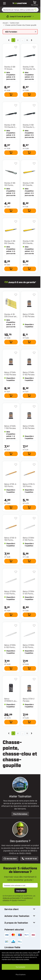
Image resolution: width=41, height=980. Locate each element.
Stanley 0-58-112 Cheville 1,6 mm (29, 69)
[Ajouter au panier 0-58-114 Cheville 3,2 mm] (29, 153)
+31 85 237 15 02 (29, 859)
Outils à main (15, 23)
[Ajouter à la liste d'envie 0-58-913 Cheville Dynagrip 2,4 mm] (34, 222)
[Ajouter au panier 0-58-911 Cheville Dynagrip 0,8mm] (29, 211)
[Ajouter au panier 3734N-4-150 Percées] (11, 396)
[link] (9, 40)
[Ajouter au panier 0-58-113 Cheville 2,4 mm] (11, 153)
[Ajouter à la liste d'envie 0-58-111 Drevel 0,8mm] (16, 47)
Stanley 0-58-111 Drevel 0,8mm (10, 69)
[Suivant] (32, 40)
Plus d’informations (20, 814)
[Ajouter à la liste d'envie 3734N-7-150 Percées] (16, 406)
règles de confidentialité (11, 898)
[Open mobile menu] (4, 3)
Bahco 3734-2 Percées (29, 700)
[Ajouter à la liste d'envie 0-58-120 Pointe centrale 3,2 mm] (16, 163)
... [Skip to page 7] (22, 40)
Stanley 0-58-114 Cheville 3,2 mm (29, 127)
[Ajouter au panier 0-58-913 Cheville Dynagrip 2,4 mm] (29, 269)
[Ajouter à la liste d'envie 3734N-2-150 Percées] (34, 295)
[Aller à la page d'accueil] (20, 3)
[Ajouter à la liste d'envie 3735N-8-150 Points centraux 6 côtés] (34, 626)
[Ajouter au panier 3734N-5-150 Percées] (29, 396)
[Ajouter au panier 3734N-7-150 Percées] (11, 454)
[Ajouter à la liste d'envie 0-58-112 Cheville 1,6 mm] (34, 47)
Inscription (21, 891)
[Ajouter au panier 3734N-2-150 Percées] (29, 342)
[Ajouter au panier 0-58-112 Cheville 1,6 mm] (29, 95)
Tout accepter (20, 967)
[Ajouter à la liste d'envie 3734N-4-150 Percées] (16, 353)
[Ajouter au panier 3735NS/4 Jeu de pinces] (11, 722)
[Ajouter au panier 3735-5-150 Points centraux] (11, 561)
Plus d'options (21, 974)
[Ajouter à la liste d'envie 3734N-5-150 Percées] (34, 353)
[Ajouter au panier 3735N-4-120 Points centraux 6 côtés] (11, 615)
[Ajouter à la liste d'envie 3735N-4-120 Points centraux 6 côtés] (16, 572)
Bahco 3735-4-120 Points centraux (11, 486)
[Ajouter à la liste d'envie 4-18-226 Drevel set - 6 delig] (16, 295)
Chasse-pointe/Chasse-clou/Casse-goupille (21, 25)
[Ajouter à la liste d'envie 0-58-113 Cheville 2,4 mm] (16, 105)
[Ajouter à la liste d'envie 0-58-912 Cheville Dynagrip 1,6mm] (16, 222)
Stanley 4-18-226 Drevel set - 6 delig (11, 316)
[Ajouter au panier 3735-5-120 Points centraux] (29, 507)
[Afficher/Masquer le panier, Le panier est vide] (35, 3)
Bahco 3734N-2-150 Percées (29, 315)
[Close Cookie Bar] (39, 952)
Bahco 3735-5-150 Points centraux (11, 540)
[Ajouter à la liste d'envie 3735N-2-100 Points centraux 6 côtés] (34, 518)
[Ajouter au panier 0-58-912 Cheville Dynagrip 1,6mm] (11, 269)
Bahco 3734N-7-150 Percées (10, 427)
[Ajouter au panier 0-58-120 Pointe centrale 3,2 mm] (11, 211)
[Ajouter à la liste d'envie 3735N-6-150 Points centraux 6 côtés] (16, 626)
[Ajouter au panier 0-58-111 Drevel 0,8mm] (11, 95)
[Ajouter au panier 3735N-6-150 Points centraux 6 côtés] (11, 668)
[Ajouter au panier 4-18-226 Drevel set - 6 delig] (11, 342)
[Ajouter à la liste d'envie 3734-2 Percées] (34, 679)
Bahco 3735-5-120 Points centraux (29, 486)
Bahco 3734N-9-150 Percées (29, 427)
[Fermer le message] (36, 32)
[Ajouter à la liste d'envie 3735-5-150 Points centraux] (16, 518)
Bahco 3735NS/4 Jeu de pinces (10, 701)
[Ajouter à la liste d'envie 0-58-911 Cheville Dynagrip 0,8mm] (34, 163)
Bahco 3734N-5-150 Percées (29, 373)
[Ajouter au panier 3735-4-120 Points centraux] (11, 507)
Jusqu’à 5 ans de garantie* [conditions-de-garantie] (21, 16)
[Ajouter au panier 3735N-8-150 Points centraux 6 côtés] (29, 668)
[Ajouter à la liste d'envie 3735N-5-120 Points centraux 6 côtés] (34, 572)
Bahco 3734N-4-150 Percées (10, 373)
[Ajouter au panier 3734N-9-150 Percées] (29, 454)
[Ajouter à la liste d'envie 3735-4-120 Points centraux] (16, 465)
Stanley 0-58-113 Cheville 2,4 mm (10, 127)
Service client (10, 859)
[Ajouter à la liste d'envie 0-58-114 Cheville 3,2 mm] (34, 105)
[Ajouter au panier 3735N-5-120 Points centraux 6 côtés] (29, 615)
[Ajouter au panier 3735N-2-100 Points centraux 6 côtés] (29, 561)
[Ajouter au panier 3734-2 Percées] (29, 722)
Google (14, 900)
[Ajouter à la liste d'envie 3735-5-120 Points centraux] (34, 465)
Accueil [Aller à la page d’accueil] (5, 23)
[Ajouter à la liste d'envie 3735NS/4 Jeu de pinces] (16, 679)
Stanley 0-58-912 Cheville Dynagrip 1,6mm (11, 243)
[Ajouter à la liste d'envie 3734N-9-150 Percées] (34, 406)
